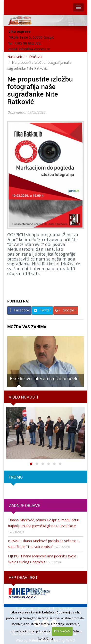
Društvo (35, 57)
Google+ (66, 310)
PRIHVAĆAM (62, 631)
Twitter (42, 310)
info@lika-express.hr (34, 49)
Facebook (19, 310)
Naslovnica (16, 57)
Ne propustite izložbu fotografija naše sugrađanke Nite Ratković (40, 90)
